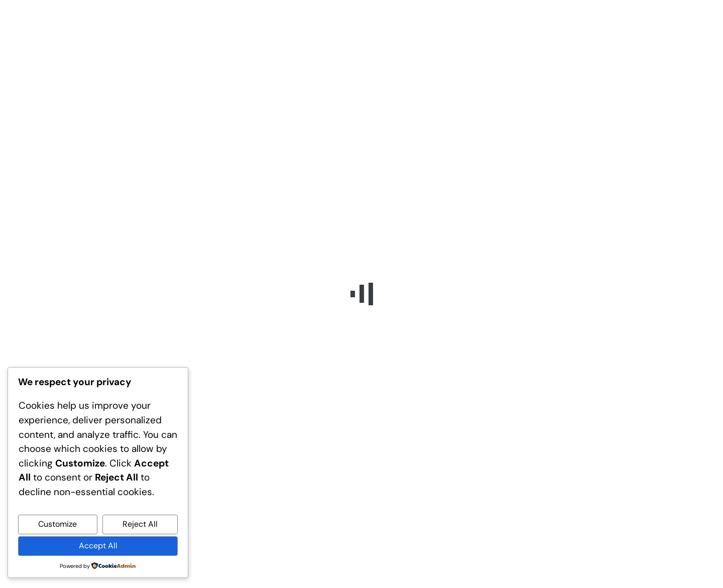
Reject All (140, 524)
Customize (57, 524)
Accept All (98, 546)
